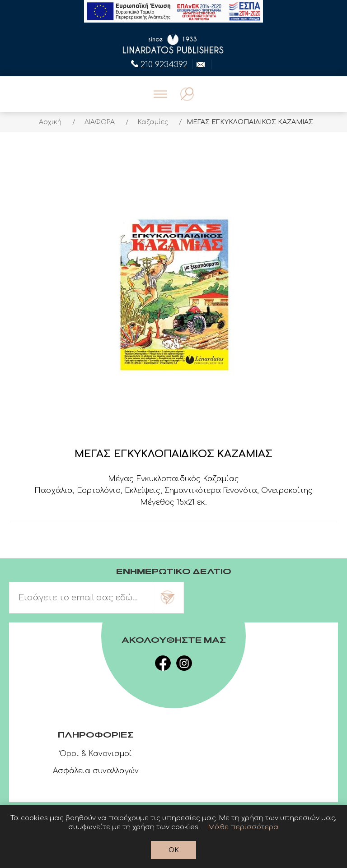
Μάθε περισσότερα (244, 827)
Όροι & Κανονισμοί (96, 754)
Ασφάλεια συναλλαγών (96, 771)
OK (174, 850)
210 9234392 (159, 64)
